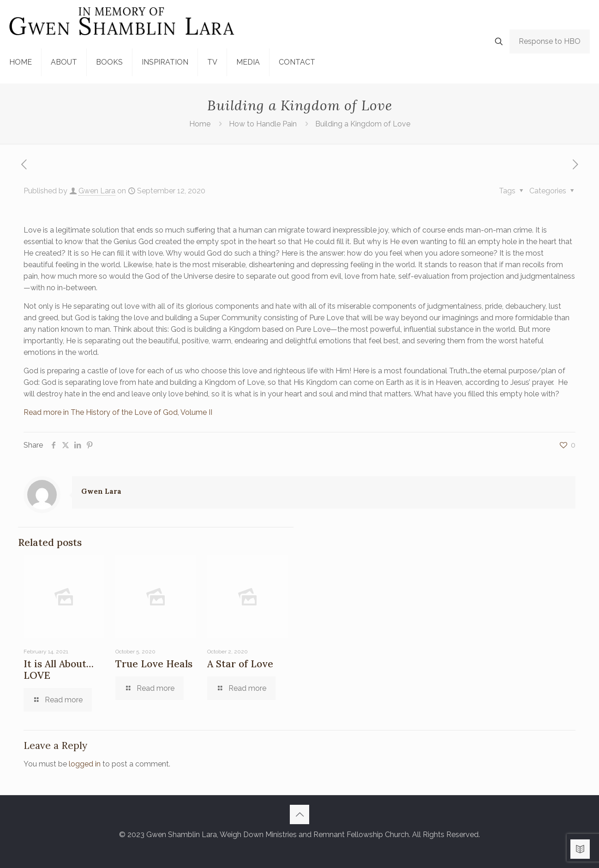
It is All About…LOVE (59, 670)
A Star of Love (240, 664)
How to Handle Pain (263, 124)
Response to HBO (550, 41)
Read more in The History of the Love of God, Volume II (118, 412)
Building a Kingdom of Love (363, 124)
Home (200, 124)
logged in (85, 764)
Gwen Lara (97, 191)
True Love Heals (154, 664)
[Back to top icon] (299, 814)
